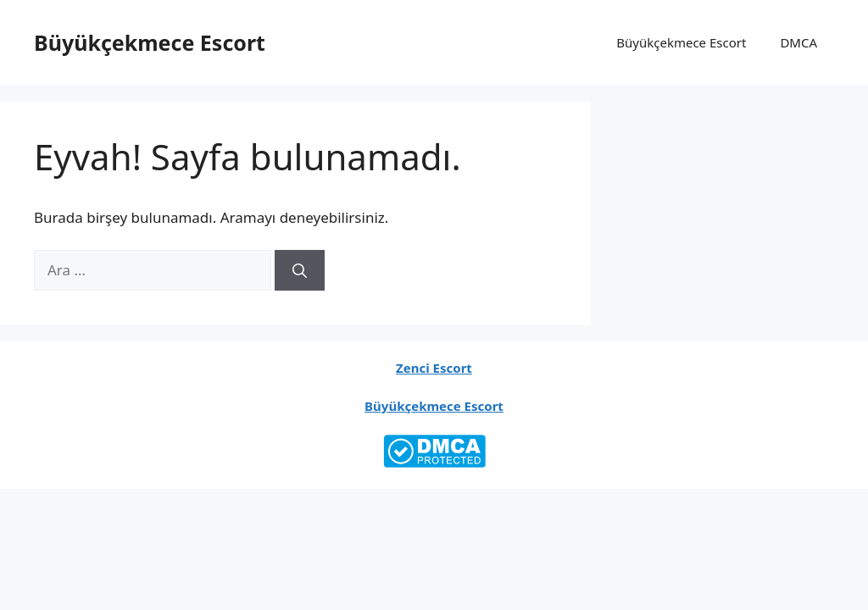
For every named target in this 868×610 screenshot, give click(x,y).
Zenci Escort (434, 368)
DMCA (798, 42)
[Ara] (300, 270)
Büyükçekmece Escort (150, 42)
